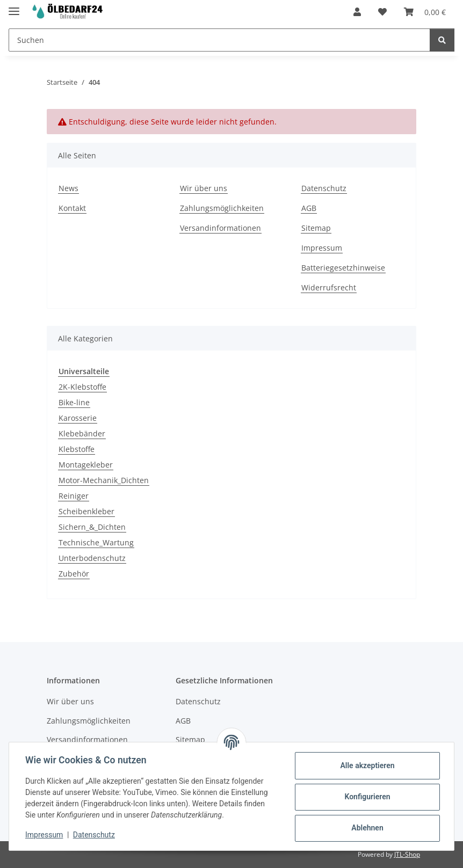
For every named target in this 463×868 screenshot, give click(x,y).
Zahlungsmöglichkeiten (222, 208)
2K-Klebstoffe (82, 387)
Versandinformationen (220, 228)
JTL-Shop (407, 854)
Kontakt (72, 208)
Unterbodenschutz (92, 558)
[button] (357, 12)
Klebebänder (82, 433)
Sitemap (316, 228)
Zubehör (74, 574)
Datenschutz (95, 835)
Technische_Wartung (96, 542)
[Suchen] (442, 40)
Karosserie (78, 418)
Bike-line (74, 402)
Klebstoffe (77, 449)
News (68, 188)
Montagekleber (86, 465)
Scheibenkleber (86, 511)
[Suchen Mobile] (219, 40)
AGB (309, 208)
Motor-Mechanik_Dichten (104, 480)
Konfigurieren (366, 797)
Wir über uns (204, 188)
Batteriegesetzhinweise (343, 268)
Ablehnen (366, 828)
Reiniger (74, 496)
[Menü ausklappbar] (14, 7)
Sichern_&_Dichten (92, 527)
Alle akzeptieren (366, 765)
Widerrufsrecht (329, 287)
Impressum (45, 835)
